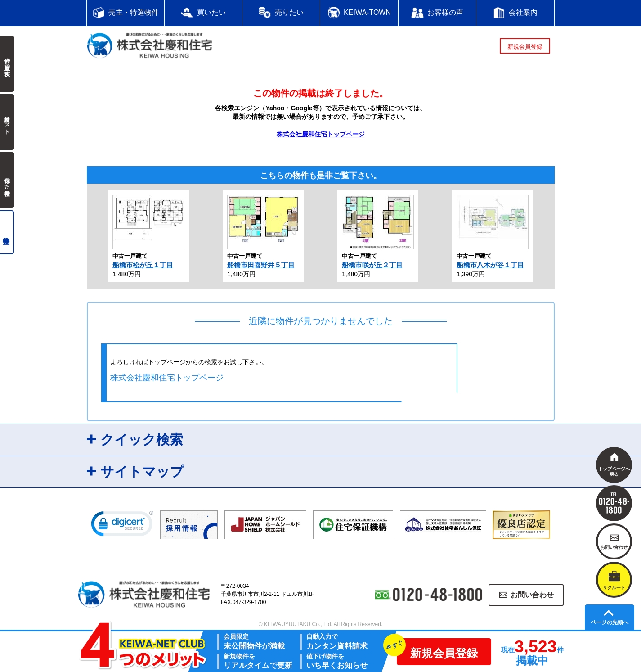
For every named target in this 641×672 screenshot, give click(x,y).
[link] (122, 526)
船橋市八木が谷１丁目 (490, 265)
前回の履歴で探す (7, 64)
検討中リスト (7, 122)
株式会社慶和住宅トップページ (321, 134)
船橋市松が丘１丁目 (143, 265)
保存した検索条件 (7, 180)
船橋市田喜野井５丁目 (261, 265)
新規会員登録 (525, 47)
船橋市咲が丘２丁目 (372, 265)
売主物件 (7, 232)
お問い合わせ (532, 595)
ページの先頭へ (610, 622)
